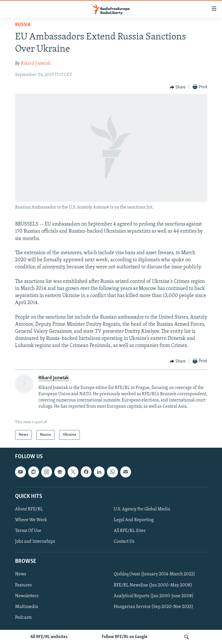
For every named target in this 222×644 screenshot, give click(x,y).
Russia (23, 25)
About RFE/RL (29, 509)
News (21, 574)
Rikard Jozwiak (36, 64)
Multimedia (27, 607)
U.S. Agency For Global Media (142, 509)
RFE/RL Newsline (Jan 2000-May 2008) (153, 585)
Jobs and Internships (35, 542)
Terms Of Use (28, 531)
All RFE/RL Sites (130, 531)
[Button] (178, 87)
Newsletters (27, 596)
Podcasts (23, 618)
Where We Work (31, 520)
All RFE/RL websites (49, 637)
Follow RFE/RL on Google (125, 637)
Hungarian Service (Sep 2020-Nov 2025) (153, 607)
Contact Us (124, 542)
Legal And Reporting (134, 520)
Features (23, 585)
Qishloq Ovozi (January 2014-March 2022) (154, 574)
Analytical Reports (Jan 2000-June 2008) (154, 596)
